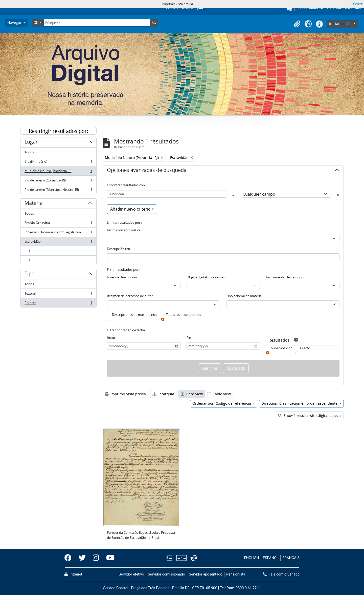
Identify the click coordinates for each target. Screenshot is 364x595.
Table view (219, 394)
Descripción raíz (119, 249)
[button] (297, 24)
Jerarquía (163, 394)
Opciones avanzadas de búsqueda (147, 171)
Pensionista (236, 574)
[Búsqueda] (97, 23)
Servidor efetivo (131, 574)
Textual (58, 294)
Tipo (30, 274)
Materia (33, 204)
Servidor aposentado (206, 574)
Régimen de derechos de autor (130, 296)
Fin (189, 338)
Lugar (31, 142)
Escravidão (58, 243)
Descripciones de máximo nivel (135, 315)
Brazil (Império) (58, 163)
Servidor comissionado (166, 574)
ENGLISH (252, 558)
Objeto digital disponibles (206, 277)
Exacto (305, 348)
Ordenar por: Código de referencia (222, 403)
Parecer (58, 304)
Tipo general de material (244, 296)
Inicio (111, 338)
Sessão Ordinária (58, 224)
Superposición (282, 348)
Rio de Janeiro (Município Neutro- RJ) (58, 191)
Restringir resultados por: (58, 131)
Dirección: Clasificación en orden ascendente (300, 403)
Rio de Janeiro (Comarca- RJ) (58, 181)
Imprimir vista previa (125, 394)
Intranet (73, 574)
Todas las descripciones (183, 315)
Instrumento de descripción (287, 277)
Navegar (15, 22)
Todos (29, 152)
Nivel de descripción (122, 277)
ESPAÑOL (271, 558)
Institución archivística (124, 230)
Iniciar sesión (341, 24)
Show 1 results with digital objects (310, 415)
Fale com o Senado (281, 574)
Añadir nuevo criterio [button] (130, 209)
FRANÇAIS (291, 558)
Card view (192, 394)
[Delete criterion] (338, 195)
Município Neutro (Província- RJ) (58, 172)
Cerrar (358, 4)
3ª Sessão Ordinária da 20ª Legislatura (58, 233)
